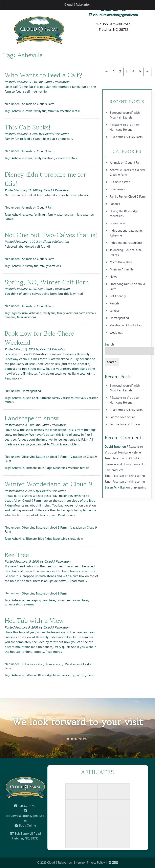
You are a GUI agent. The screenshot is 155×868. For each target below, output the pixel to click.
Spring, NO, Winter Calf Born (47, 282)
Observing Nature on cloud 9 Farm (44, 457)
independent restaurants (126, 243)
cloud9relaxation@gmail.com (113, 15)
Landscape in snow (32, 418)
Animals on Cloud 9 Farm (38, 104)
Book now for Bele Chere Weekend (39, 338)
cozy (71, 675)
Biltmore (45, 398)
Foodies (115, 204)
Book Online (25, 826)
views (91, 675)
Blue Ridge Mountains (52, 468)
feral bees (49, 601)
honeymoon (54, 664)
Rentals (115, 304)
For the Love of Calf (123, 417)
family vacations (44, 158)
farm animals (87, 313)
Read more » (13, 379)
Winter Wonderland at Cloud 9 (48, 484)
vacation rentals (66, 158)
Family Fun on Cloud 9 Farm (128, 197)
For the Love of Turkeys (125, 425)
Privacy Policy (96, 863)
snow (72, 539)
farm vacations (26, 317)
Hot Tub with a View (34, 621)
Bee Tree (17, 555)
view (80, 539)
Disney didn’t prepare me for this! (45, 179)
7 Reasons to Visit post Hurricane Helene (125, 127)
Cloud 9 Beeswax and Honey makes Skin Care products (125, 464)
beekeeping (33, 601)
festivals (80, 398)
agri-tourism (20, 313)
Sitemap (79, 863)
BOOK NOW (77, 739)
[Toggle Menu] (5, 5)
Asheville (18, 111)
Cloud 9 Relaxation (77, 5)
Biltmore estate (32, 664)
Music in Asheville (122, 270)
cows (29, 111)
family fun (40, 111)
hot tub (80, 675)
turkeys (115, 311)
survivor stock (14, 605)
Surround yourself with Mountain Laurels (125, 115)
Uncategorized (31, 391)
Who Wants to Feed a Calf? (43, 75)
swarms (29, 605)
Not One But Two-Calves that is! (51, 235)
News (113, 277)
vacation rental (70, 111)
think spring (137, 476)
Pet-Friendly (118, 296)
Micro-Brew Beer (121, 262)
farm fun (53, 111)
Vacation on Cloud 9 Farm (127, 325)
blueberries (117, 190)
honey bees (64, 601)
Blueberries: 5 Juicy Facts (126, 137)
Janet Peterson (114, 459)
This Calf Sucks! (28, 127)
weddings (116, 333)
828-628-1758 (113, 10)
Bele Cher (32, 398)
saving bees (81, 601)
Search (109, 345)
